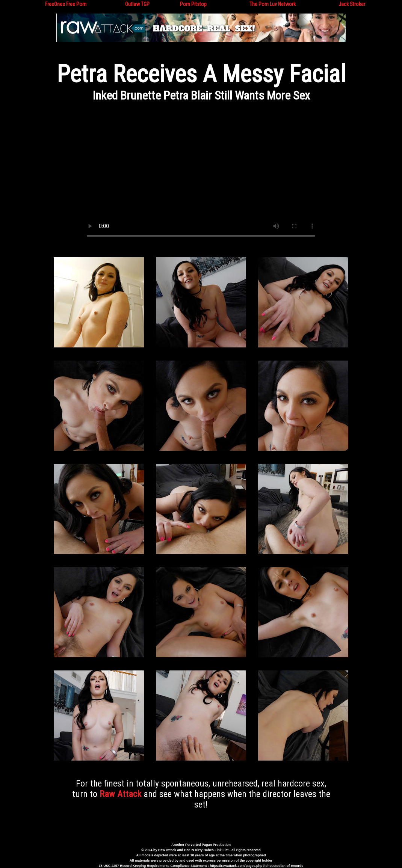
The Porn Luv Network (273, 4)
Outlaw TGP (137, 4)
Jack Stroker (352, 4)
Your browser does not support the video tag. (201, 177)
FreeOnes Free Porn (66, 4)
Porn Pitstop (193, 4)
